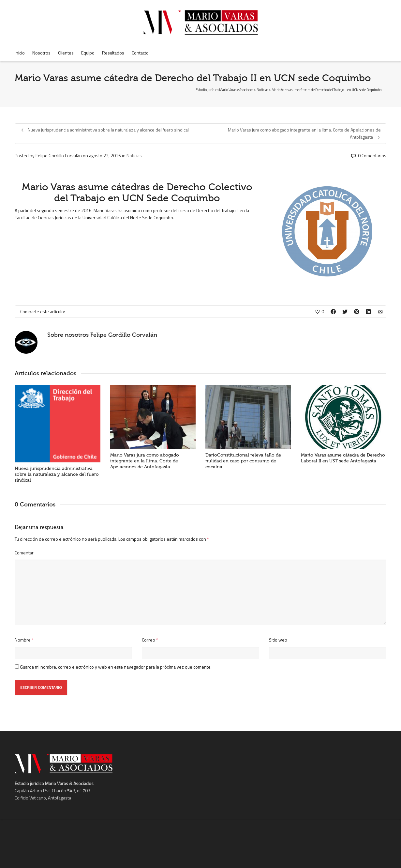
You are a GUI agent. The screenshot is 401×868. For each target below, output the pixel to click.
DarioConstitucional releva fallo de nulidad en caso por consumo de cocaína (243, 461)
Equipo (88, 53)
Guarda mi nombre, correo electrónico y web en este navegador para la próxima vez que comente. (116, 667)
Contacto (140, 53)
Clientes (66, 53)
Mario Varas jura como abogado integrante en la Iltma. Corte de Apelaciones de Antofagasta (145, 461)
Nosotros (41, 53)
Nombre (23, 640)
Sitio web (278, 640)
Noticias (134, 155)
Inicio (20, 53)
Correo (149, 640)
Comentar (24, 553)
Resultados (113, 53)
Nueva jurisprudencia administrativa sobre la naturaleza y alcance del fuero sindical (57, 474)
